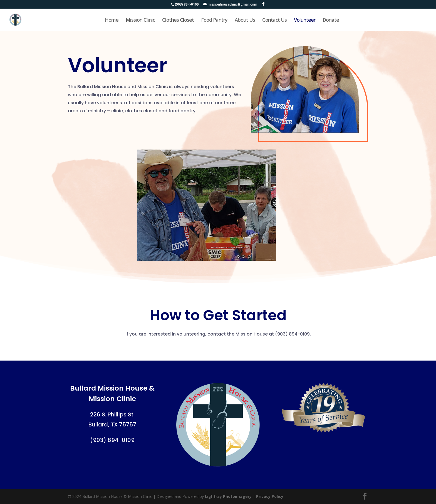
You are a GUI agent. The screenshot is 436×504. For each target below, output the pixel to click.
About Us (245, 20)
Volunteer (305, 20)
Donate (331, 20)
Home (112, 20)
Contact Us (274, 20)
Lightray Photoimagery (228, 496)
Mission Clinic (140, 20)
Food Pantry (214, 20)
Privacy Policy (270, 496)
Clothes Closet (178, 20)
